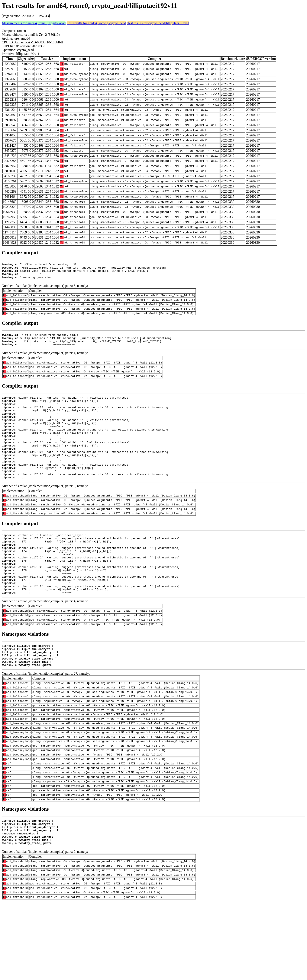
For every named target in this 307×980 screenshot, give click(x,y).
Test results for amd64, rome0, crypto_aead (96, 23)
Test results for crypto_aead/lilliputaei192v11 (158, 23)
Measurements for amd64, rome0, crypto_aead (34, 23)
